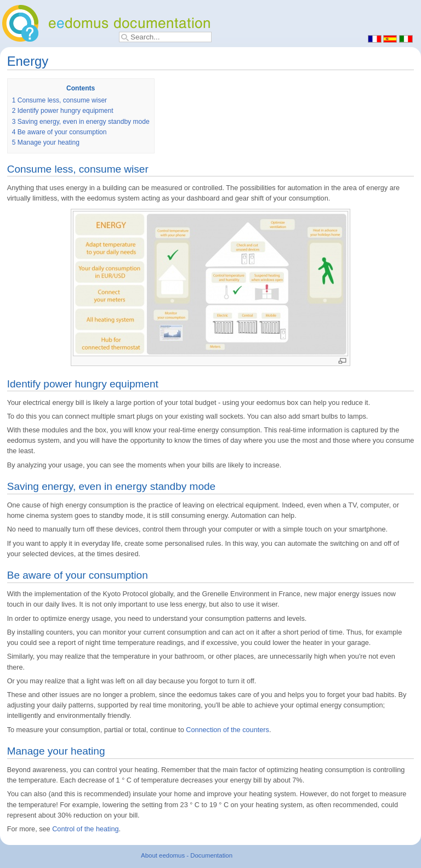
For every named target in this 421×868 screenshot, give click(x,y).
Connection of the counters (227, 730)
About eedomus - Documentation (187, 855)
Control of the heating (85, 829)
